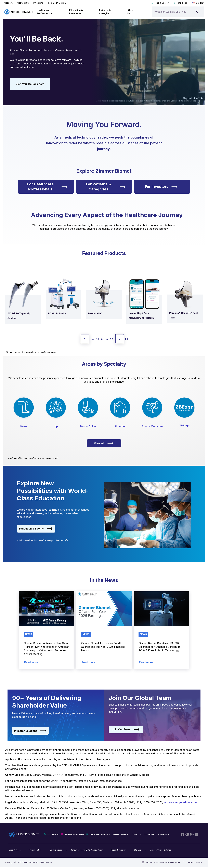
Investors (38, 3)
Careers (9, 3)
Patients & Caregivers (75, 834)
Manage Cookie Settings (160, 850)
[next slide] (120, 339)
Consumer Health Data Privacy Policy (87, 850)
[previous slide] (85, 339)
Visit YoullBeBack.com (30, 84)
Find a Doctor (160, 3)
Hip (56, 426)
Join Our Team (126, 729)
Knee (24, 426)
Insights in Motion (57, 3)
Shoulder (120, 426)
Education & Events (36, 529)
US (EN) (198, 3)
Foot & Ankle (88, 426)
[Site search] (197, 12)
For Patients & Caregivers (106, 187)
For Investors (161, 187)
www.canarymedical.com (180, 802)
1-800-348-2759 (195, 862)
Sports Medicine (152, 426)
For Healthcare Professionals (47, 187)
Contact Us (23, 3)
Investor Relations (30, 731)
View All (104, 443)
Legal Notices (15, 850)
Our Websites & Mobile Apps (156, 834)
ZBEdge (184, 425)
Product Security (118, 850)
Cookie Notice (56, 850)
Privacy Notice (35, 850)
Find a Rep (180, 3)
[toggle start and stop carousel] (126, 339)
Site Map (138, 850)
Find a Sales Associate (100, 834)
